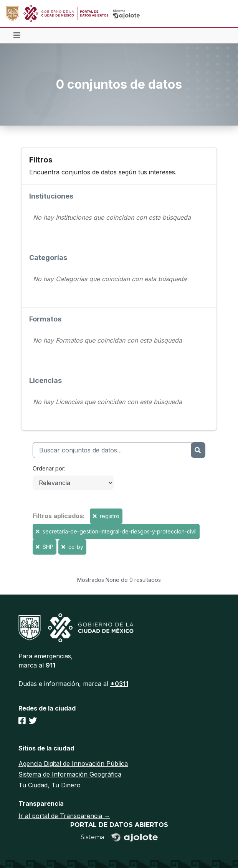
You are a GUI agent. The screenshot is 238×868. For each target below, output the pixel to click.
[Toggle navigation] (17, 36)
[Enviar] (198, 450)
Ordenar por (48, 468)
